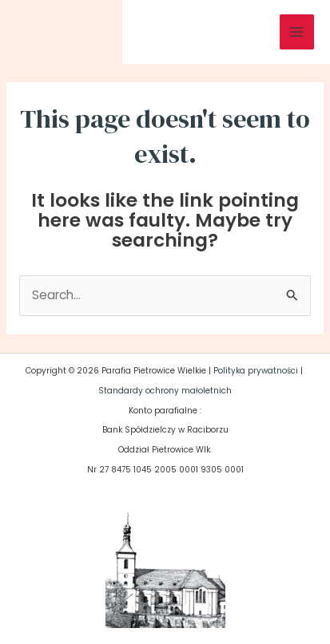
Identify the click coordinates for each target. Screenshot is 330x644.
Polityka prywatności (256, 371)
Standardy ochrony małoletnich (165, 391)
